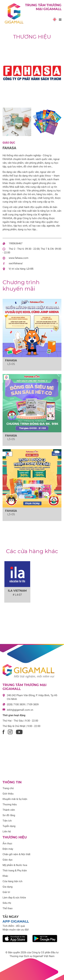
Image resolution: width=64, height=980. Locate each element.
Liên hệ (7, 832)
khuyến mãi (21, 285)
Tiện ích (7, 821)
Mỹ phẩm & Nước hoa (15, 865)
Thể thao (8, 908)
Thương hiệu (32, 37)
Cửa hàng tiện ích (12, 881)
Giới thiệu (8, 794)
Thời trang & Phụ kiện (15, 871)
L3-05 (30, 269)
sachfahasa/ (16, 263)
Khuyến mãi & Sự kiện (15, 799)
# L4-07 (17, 595)
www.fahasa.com (19, 258)
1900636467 (16, 243)
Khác (5, 876)
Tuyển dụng (9, 826)
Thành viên (9, 810)
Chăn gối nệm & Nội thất (16, 854)
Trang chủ (8, 788)
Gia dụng (8, 887)
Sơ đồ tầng (9, 815)
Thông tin (12, 782)
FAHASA (9, 148)
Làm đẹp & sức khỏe (14, 898)
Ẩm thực (7, 843)
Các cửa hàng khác (32, 551)
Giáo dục (9, 143)
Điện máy (8, 849)
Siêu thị (7, 903)
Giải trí (6, 892)
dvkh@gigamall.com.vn (20, 710)
